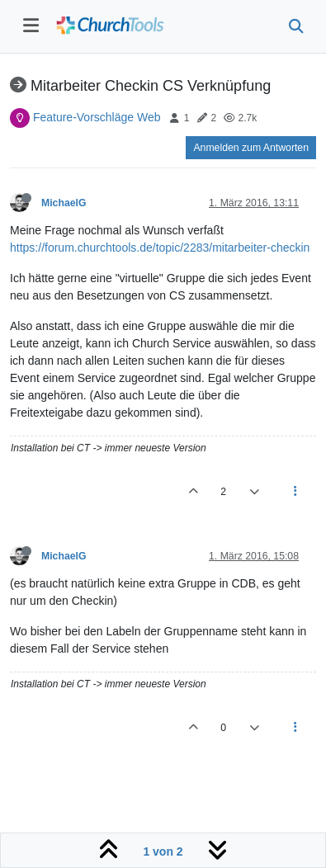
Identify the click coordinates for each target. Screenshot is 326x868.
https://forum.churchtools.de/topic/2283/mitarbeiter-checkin (160, 248)
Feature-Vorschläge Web (97, 117)
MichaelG (64, 203)
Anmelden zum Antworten (251, 148)
